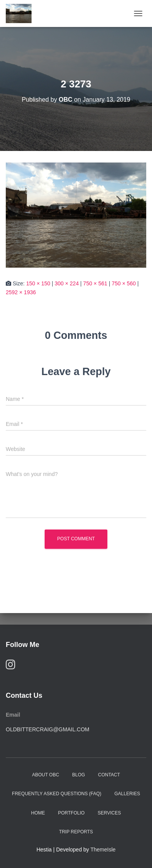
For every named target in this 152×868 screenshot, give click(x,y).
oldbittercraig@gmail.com (48, 729)
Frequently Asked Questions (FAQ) (57, 794)
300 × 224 (67, 283)
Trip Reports (76, 832)
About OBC (45, 775)
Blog (79, 775)
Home (38, 813)
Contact (109, 775)
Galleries (127, 794)
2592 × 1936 (21, 292)
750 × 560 (124, 283)
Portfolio (71, 813)
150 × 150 (38, 283)
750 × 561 (95, 283)
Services (109, 813)
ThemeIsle (103, 850)
